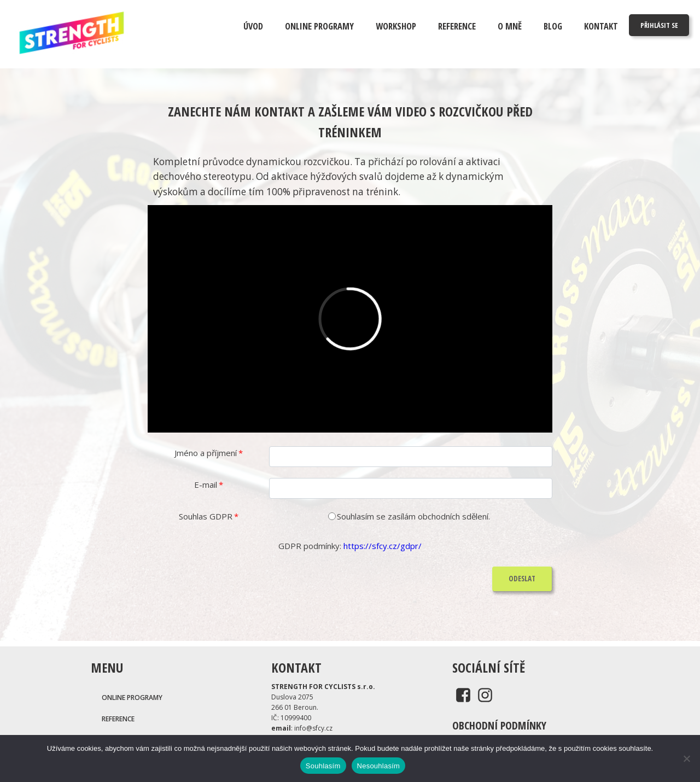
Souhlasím (323, 766)
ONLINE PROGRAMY (319, 26)
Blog (553, 26)
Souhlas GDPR (209, 516)
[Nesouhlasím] (686, 758)
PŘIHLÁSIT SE (659, 25)
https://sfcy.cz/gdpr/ (383, 546)
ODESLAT (522, 579)
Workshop (396, 26)
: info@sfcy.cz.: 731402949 (302, 733)
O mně (510, 26)
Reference (457, 26)
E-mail (209, 485)
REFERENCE (118, 719)
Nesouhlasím (379, 766)
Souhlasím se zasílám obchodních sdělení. (413, 516)
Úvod (253, 26)
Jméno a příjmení (209, 453)
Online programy (132, 698)
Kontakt (601, 26)
